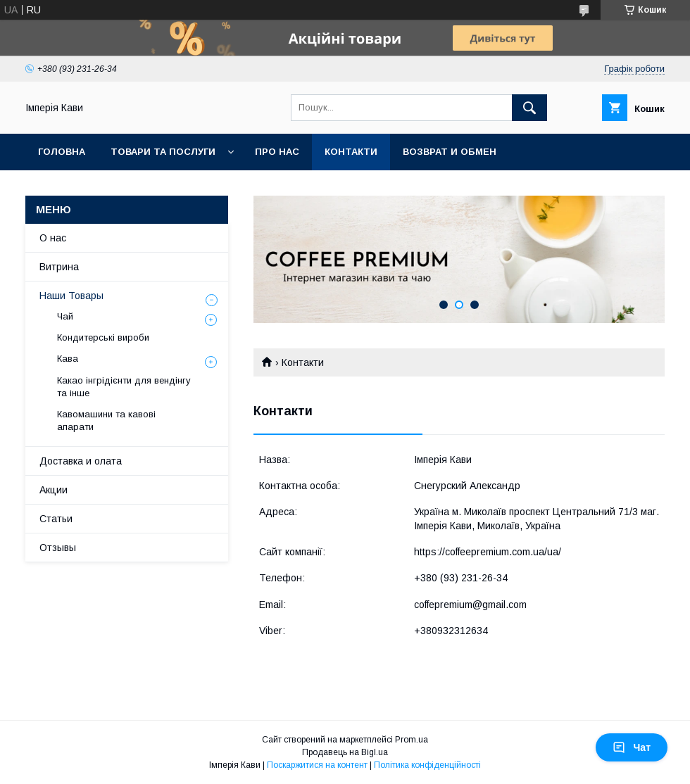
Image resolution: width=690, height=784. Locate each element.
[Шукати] (529, 108)
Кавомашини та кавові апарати (106, 421)
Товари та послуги (163, 152)
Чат (632, 747)
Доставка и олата (81, 461)
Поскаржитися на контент (317, 765)
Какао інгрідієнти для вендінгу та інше (124, 387)
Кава (68, 359)
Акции (54, 490)
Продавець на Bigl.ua (345, 752)
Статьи (56, 519)
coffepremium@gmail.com (470, 605)
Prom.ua (412, 740)
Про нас (277, 152)
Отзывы (58, 548)
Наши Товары (71, 296)
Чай (65, 316)
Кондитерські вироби (103, 337)
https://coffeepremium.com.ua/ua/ (488, 552)
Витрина (59, 267)
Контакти (351, 152)
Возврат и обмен (450, 152)
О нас (53, 238)
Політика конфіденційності (427, 765)
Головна (62, 152)
